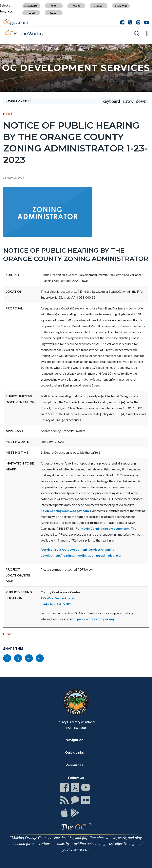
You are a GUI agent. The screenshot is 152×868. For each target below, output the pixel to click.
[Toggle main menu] (148, 33)
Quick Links (75, 753)
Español (98, 6)
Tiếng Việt (121, 6)
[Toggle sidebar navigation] (76, 101)
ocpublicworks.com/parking (94, 619)
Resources (75, 765)
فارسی (31, 13)
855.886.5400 (76, 728)
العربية (54, 13)
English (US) (31, 6)
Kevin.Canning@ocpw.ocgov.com (65, 511)
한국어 (76, 6)
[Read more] (16, 22)
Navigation (75, 740)
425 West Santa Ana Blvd (59, 598)
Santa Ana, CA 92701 (56, 604)
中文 (54, 6)
